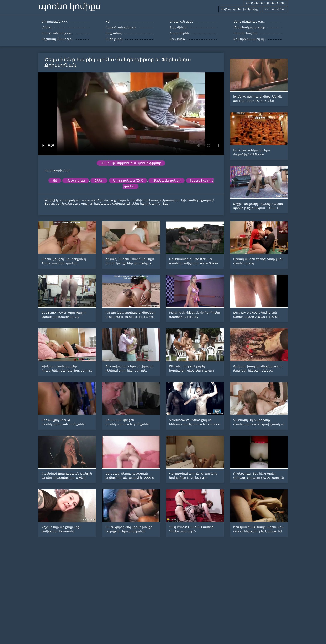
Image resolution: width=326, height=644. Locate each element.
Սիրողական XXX (128, 181)
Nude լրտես (76, 181)
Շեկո (99, 181)
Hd (55, 181)
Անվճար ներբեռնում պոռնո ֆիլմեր (131, 163)
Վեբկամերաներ (167, 181)
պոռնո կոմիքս (69, 6)
